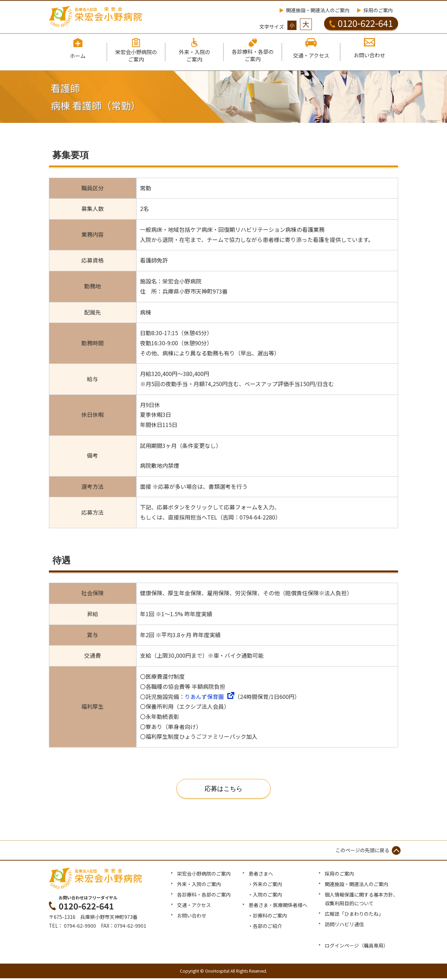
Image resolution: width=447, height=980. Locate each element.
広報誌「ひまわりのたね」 (354, 915)
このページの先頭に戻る (362, 852)
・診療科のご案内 (268, 917)
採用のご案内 (378, 10)
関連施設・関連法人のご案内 (318, 10)
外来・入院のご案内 (199, 886)
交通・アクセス (194, 907)
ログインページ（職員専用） (357, 947)
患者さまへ (261, 875)
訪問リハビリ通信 (344, 926)
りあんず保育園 (204, 698)
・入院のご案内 (265, 896)
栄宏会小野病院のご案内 (204, 875)
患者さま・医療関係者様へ (278, 907)
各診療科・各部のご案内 (204, 896)
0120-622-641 (361, 23)
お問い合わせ (192, 917)
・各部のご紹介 (265, 928)
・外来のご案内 (265, 886)
